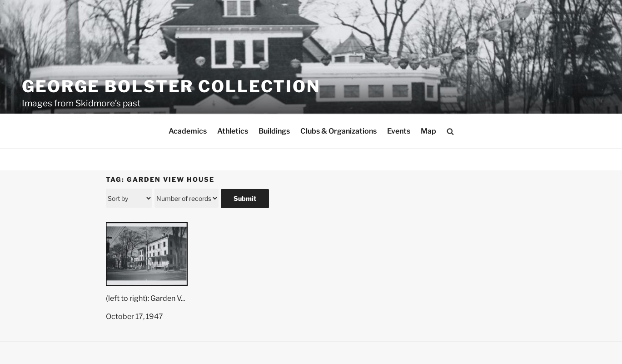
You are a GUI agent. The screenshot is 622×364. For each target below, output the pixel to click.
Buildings (274, 131)
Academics (188, 131)
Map (428, 131)
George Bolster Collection (171, 86)
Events (399, 131)
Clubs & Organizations (338, 131)
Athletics (233, 131)
